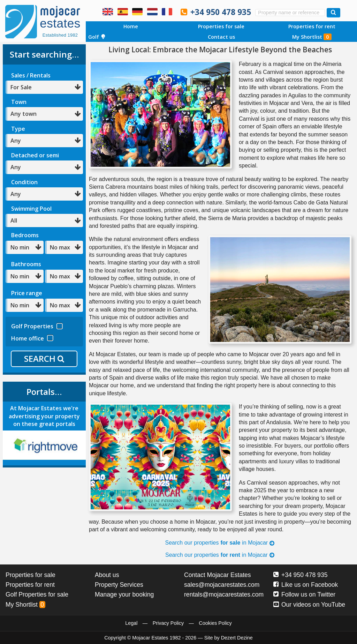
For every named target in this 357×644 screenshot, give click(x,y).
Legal (131, 623)
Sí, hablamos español (123, 12)
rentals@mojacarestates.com (224, 594)
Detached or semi (35, 155)
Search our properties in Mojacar (220, 543)
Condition (24, 182)
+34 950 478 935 (221, 12)
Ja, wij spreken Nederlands (152, 12)
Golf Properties (37, 325)
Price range (27, 293)
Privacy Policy (168, 623)
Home (131, 26)
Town (19, 102)
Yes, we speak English (108, 12)
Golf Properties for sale (37, 594)
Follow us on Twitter (304, 594)
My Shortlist (312, 37)
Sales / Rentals (31, 75)
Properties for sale (221, 26)
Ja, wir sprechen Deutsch (137, 12)
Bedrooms (25, 235)
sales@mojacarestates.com (222, 585)
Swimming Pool (31, 209)
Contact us (221, 37)
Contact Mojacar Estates (218, 575)
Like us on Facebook (306, 585)
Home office (32, 338)
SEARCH (44, 358)
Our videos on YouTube (309, 605)
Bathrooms (26, 264)
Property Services (119, 585)
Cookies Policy (215, 623)
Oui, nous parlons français (167, 12)
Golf (97, 37)
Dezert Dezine (237, 638)
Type (18, 129)
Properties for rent (312, 26)
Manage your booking (124, 594)
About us (107, 575)
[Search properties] (333, 13)
